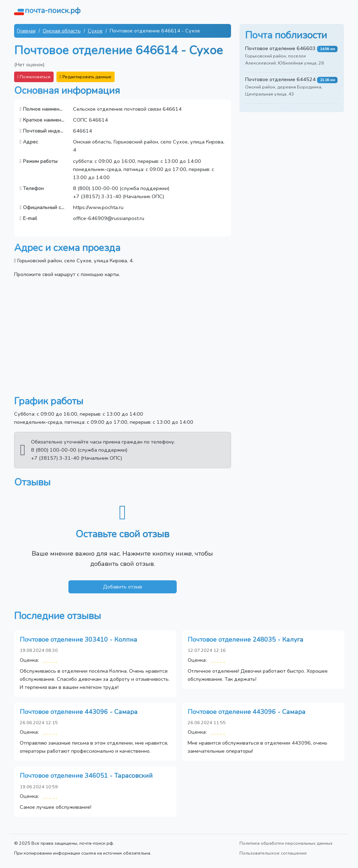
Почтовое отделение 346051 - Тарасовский (86, 776)
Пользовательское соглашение (273, 853)
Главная (26, 31)
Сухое (95, 31)
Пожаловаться (34, 77)
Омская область (62, 31)
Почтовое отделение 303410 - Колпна (78, 640)
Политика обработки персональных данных (286, 843)
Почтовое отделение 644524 (280, 79)
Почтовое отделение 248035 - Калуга (245, 640)
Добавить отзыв (123, 587)
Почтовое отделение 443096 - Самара (79, 712)
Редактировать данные (86, 77)
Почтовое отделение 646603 (280, 48)
